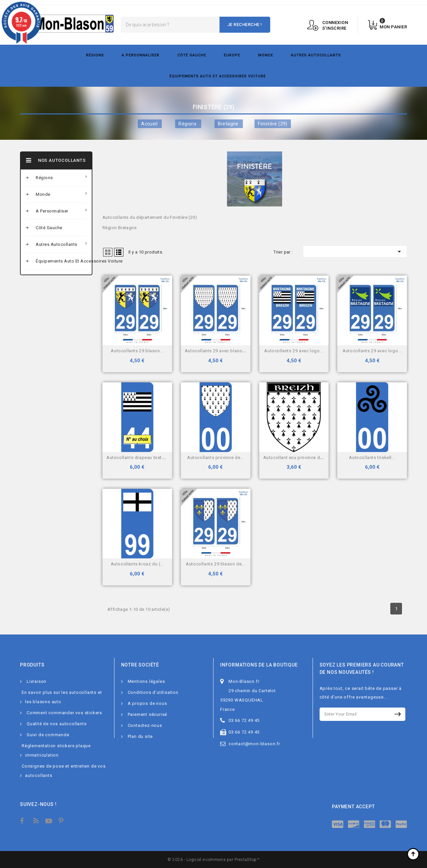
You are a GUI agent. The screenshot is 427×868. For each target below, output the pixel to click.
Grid (108, 252)
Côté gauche (192, 55)
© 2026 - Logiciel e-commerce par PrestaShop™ (213, 860)
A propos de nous (147, 703)
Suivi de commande (48, 735)
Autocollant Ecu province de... (295, 458)
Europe (232, 55)
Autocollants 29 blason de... (216, 564)
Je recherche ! (245, 25)
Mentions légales (146, 681)
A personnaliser (141, 55)
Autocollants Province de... (216, 458)
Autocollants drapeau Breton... (139, 458)
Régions (95, 55)
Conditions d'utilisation (153, 692)
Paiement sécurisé (148, 714)
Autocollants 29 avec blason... (217, 351)
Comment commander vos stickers (64, 713)
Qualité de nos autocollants (57, 724)
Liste (119, 252)
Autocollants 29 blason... (137, 351)
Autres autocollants (316, 55)
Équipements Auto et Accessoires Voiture (218, 76)
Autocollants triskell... (372, 458)
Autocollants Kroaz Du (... (137, 564)
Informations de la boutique (259, 665)
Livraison (37, 681)
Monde (266, 55)
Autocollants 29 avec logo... (294, 351)
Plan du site (140, 736)
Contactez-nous (145, 725)
